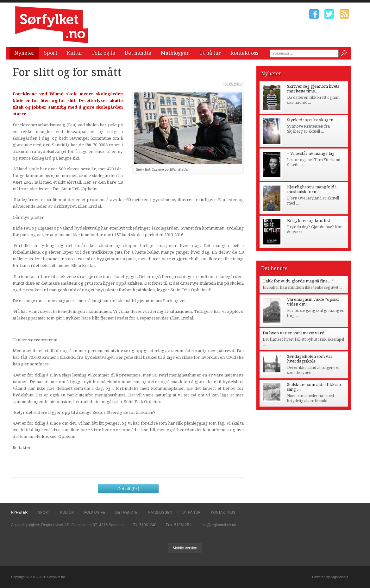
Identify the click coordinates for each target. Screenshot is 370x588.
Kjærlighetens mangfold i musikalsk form (312, 189)
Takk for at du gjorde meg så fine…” (298, 281)
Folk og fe (104, 53)
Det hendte (138, 53)
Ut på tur (210, 53)
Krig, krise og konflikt (309, 221)
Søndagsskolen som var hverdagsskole (310, 359)
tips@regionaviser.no (218, 525)
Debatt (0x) (128, 489)
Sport (51, 53)
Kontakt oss (244, 53)
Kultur (75, 53)
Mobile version (185, 548)
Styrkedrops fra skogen (310, 120)
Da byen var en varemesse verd (294, 333)
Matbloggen (175, 53)
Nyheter (24, 53)
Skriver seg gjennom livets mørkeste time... (313, 89)
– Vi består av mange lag (311, 153)
